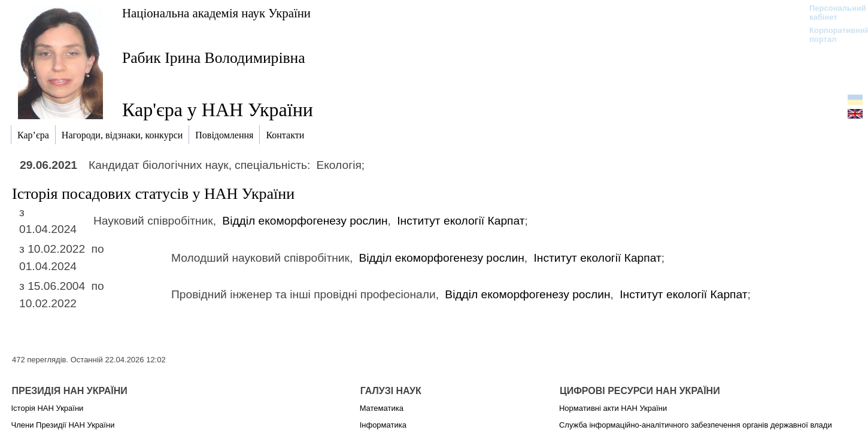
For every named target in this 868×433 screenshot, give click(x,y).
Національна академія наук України (216, 13)
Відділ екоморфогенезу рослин (305, 221)
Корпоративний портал (832, 35)
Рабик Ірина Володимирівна (214, 58)
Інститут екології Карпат (461, 221)
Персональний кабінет (832, 13)
